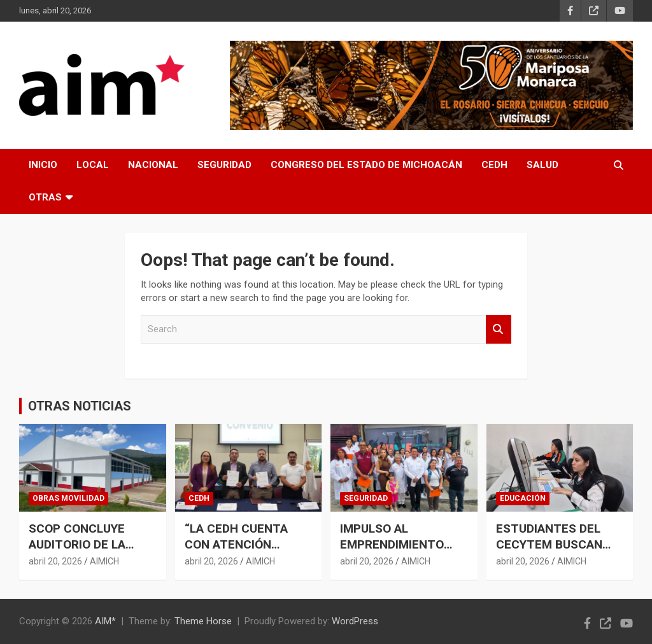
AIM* (105, 621)
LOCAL (93, 165)
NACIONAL (153, 165)
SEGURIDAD (224, 165)
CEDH (494, 165)
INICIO (43, 165)
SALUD (542, 165)
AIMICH (104, 561)
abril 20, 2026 (55, 561)
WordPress (355, 621)
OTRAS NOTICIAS (80, 406)
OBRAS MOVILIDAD (68, 498)
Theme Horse (203, 621)
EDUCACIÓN (523, 498)
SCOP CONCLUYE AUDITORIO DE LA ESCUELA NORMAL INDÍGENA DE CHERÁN (89, 552)
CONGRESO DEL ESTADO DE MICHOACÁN (366, 165)
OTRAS (45, 197)
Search (499, 329)
